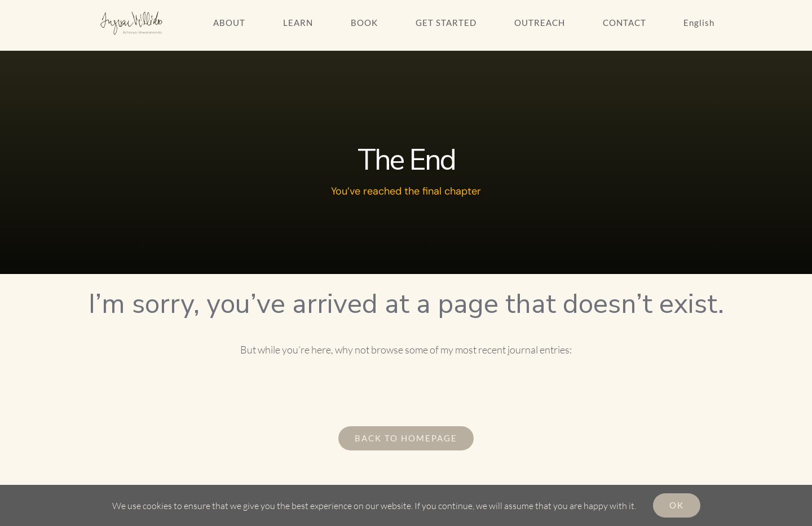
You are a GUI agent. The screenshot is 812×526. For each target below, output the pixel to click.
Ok (677, 505)
